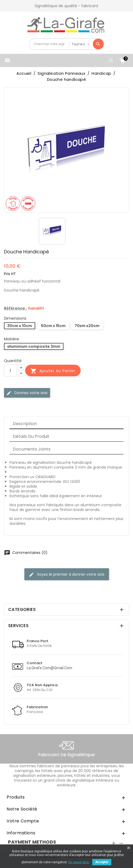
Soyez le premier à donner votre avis (67, 574)
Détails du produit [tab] (31, 436)
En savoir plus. (79, 862)
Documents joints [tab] (32, 449)
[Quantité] (10, 371)
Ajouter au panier (53, 371)
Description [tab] (25, 424)
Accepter (102, 862)
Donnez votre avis (27, 393)
